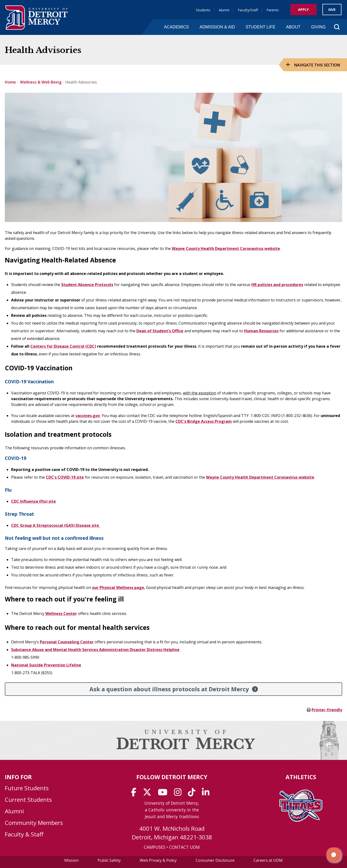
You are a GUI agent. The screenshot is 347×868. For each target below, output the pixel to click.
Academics (176, 27)
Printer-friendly (327, 710)
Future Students (27, 788)
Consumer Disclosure (215, 860)
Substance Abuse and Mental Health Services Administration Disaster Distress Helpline (95, 650)
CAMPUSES (155, 847)
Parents (273, 10)
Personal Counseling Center (67, 642)
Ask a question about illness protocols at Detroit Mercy (169, 689)
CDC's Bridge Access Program (204, 421)
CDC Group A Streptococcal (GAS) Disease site (56, 525)
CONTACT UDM (184, 847)
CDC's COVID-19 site (65, 477)
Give (332, 10)
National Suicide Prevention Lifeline (46, 665)
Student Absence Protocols (87, 285)
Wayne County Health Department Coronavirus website (226, 248)
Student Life (260, 27)
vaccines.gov (88, 416)
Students (203, 10)
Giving (318, 27)
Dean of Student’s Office (160, 331)
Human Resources (261, 331)
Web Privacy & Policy (158, 860)
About (293, 27)
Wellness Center (61, 613)
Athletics (301, 777)
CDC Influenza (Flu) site (33, 501)
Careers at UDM (268, 860)
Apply (304, 10)
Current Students (28, 799)
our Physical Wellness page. (119, 587)
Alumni (224, 10)
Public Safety (109, 860)
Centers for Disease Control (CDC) (63, 346)
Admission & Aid (217, 27)
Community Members (34, 823)
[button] (334, 855)
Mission (71, 860)
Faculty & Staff (24, 834)
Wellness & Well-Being (41, 82)
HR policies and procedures (277, 285)
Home (10, 82)
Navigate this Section (317, 65)
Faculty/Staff (248, 10)
